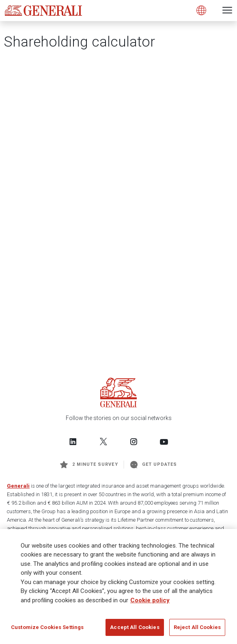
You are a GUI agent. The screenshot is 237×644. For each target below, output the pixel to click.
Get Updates (154, 465)
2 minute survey (89, 465)
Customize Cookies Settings (47, 627)
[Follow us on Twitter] (103, 441)
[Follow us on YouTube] (164, 441)
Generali (18, 486)
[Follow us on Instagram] (134, 441)
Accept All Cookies (135, 627)
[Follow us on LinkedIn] (73, 441)
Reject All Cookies (197, 627)
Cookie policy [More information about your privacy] (150, 600)
